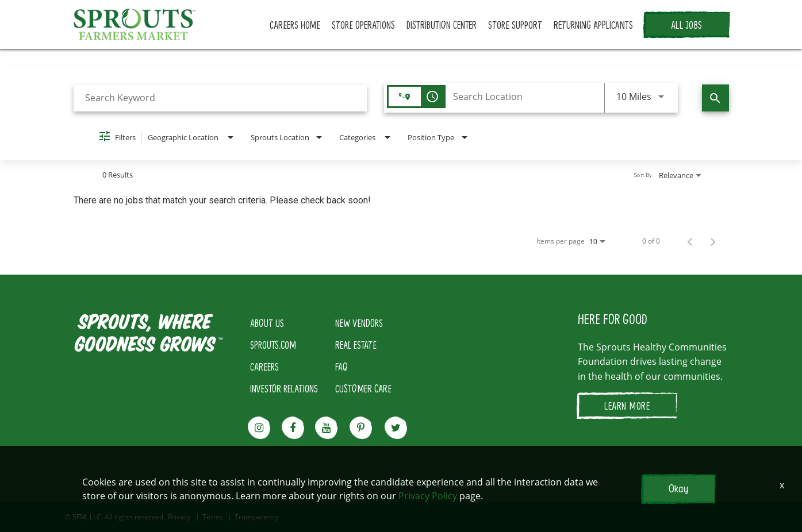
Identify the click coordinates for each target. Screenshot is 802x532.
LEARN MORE (627, 406)
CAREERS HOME (295, 25)
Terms (213, 517)
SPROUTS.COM (273, 345)
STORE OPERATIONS (363, 25)
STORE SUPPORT (515, 25)
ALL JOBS (687, 25)
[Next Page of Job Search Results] (713, 241)
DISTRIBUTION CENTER (442, 25)
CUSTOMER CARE (363, 388)
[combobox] (220, 98)
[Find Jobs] (715, 98)
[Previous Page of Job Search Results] (690, 241)
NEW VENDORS (359, 323)
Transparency (257, 517)
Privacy (179, 517)
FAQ (341, 367)
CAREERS (264, 367)
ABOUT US (267, 323)
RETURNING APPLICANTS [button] (593, 25)
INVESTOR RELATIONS (284, 388)
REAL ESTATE (356, 345)
